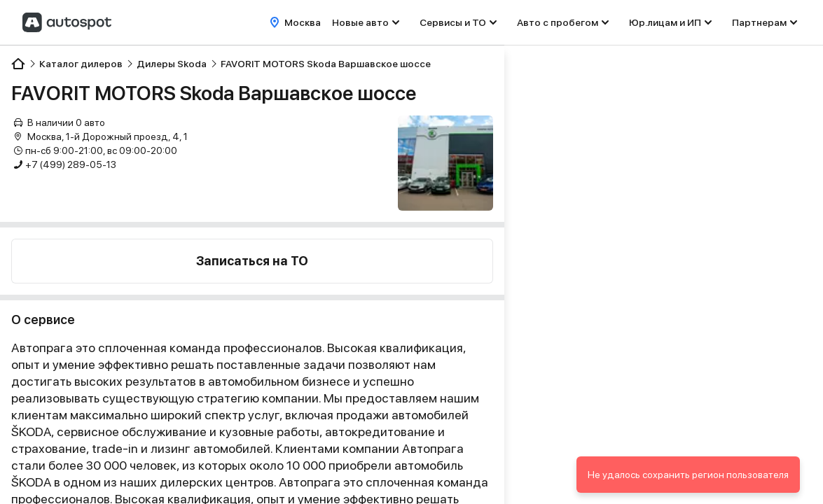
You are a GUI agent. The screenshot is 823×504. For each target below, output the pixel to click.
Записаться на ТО (252, 261)
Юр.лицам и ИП (665, 22)
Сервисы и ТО (453, 22)
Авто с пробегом (558, 22)
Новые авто (360, 22)
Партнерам (759, 22)
